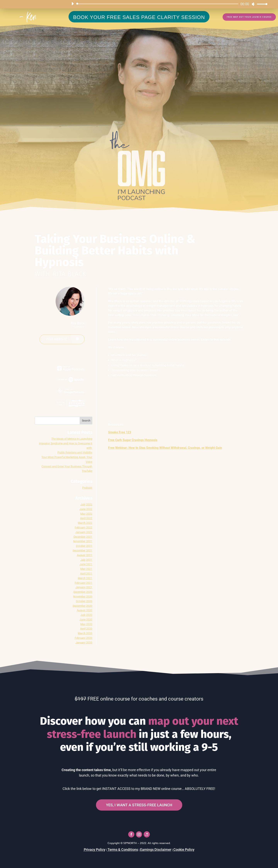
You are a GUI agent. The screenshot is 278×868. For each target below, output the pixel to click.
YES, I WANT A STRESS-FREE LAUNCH (139, 805)
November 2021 (83, 541)
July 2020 (86, 615)
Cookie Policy (184, 850)
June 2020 (86, 620)
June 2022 (86, 509)
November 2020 (83, 597)
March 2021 (85, 578)
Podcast (87, 488)
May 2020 (86, 624)
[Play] (73, 4)
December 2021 (83, 537)
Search (86, 421)
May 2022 (86, 514)
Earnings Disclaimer (156, 850)
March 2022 (85, 523)
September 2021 (82, 551)
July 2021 (86, 560)
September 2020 (82, 606)
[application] (168, 4)
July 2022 (86, 504)
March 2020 (85, 633)
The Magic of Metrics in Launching (72, 439)
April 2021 (86, 574)
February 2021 (83, 583)
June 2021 (86, 564)
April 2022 (86, 518)
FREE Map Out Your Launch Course (249, 17)
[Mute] (253, 4)
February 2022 (83, 527)
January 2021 (84, 587)
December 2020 (83, 592)
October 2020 (84, 601)
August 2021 (85, 555)
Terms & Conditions (123, 850)
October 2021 (84, 546)
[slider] (158, 4)
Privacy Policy (95, 850)
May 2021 (86, 569)
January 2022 (84, 532)
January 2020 (84, 643)
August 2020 (85, 610)
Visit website (56, 339)
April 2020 (86, 629)
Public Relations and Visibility (75, 452)
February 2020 (83, 638)
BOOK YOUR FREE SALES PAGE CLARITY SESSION (139, 17)
